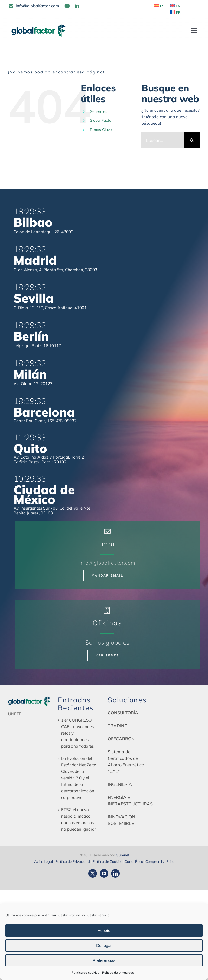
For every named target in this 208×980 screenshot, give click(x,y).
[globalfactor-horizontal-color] (29, 698)
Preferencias (104, 960)
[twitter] (93, 873)
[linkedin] (115, 873)
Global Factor (101, 120)
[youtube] (104, 873)
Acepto (104, 931)
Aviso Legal (43, 861)
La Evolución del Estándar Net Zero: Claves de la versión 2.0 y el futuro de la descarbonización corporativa (79, 778)
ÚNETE (15, 714)
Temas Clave (101, 130)
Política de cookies (85, 973)
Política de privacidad (118, 973)
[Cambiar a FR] (176, 12)
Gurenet (123, 855)
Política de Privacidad (73, 861)
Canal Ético (134, 861)
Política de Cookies (107, 861)
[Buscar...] (162, 140)
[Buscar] (192, 140)
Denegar (104, 945)
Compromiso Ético (160, 861)
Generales (98, 111)
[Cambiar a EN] (175, 6)
